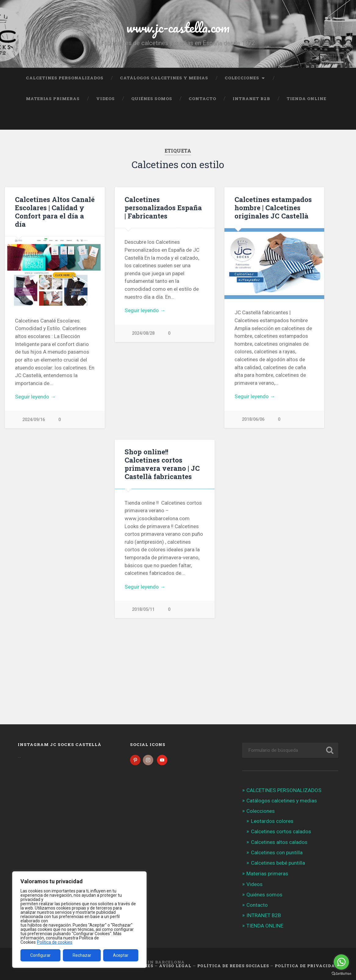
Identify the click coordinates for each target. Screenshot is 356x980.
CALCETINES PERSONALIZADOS (65, 78)
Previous (123, 270)
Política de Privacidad (307, 966)
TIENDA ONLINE (307, 99)
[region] (79, 920)
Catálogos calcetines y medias (164, 78)
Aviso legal (175, 966)
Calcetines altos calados (279, 842)
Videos (105, 99)
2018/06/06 (253, 419)
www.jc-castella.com (178, 27)
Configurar (40, 955)
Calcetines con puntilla (277, 852)
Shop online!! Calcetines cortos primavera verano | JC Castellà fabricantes (162, 464)
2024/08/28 (143, 416)
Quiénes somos (152, 99)
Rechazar (82, 955)
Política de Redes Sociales (233, 966)
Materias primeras (53, 99)
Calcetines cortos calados (281, 831)
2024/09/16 (34, 420)
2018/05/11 (143, 680)
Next (207, 270)
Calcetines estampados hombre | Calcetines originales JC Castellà (273, 207)
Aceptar (121, 955)
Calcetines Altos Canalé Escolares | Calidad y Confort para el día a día (55, 212)
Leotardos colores (272, 821)
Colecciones (242, 78)
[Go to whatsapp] (341, 962)
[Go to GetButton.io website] (341, 974)
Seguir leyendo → (35, 397)
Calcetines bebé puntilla (278, 863)
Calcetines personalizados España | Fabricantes (163, 207)
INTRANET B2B (251, 99)
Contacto (202, 99)
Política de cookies (55, 942)
